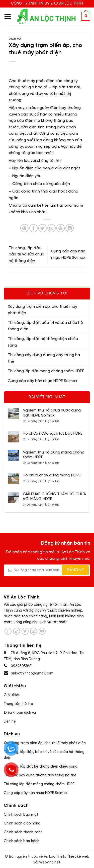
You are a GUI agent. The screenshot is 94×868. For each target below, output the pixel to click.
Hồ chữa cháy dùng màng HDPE (52, 475)
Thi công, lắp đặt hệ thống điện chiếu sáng (43, 342)
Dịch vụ (15, 39)
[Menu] (8, 16)
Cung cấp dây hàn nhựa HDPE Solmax (42, 381)
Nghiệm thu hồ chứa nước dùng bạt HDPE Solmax (52, 413)
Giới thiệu (12, 695)
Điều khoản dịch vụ (20, 713)
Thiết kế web (78, 857)
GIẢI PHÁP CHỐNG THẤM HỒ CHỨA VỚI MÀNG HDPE (54, 497)
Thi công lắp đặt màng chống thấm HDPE (46, 371)
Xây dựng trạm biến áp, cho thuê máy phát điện (42, 310)
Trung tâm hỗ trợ (18, 704)
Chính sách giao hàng (22, 823)
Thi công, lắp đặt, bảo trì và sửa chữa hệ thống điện (45, 326)
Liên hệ (10, 722)
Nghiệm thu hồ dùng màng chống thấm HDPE (54, 455)
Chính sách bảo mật (21, 815)
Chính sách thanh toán (23, 832)
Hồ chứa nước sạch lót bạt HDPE (53, 433)
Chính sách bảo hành (22, 841)
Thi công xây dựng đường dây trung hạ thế (44, 358)
